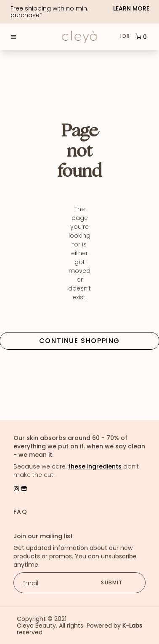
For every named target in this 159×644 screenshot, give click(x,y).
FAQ (20, 512)
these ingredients (95, 466)
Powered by (114, 626)
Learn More (131, 9)
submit (112, 582)
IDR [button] (125, 36)
